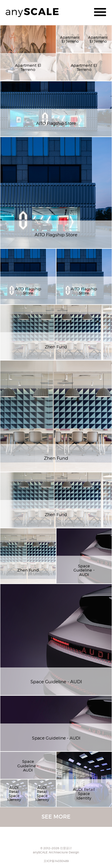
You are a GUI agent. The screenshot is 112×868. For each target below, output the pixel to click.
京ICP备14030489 (56, 861)
